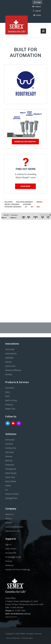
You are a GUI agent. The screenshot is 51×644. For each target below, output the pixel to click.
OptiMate (9, 358)
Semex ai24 (10, 366)
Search (37, 11)
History (9, 518)
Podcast (9, 561)
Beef (7, 396)
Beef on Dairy (11, 400)
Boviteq (9, 374)
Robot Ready (11, 473)
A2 (7, 490)
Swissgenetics (11, 498)
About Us (9, 514)
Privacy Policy (27, 638)
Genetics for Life (13, 531)
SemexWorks (11, 354)
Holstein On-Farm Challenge (18, 569)
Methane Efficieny (13, 370)
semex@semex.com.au (20, 614)
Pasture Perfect (12, 494)
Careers (9, 523)
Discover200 (11, 553)
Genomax (10, 452)
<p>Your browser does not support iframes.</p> (26, 257)
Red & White (11, 481)
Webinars (10, 565)
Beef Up (9, 461)
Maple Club (10, 409)
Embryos (9, 405)
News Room (11, 549)
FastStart (9, 444)
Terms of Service (13, 638)
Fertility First (11, 448)
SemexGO (10, 388)
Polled (8, 486)
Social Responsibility (14, 527)
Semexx (9, 456)
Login (37, 2)
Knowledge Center (13, 557)
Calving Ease (11, 469)
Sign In (8, 544)
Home (37, 15)
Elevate (9, 362)
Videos (37, 7)
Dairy (8, 392)
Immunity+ (10, 349)
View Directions (11, 617)
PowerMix (10, 465)
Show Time (10, 477)
